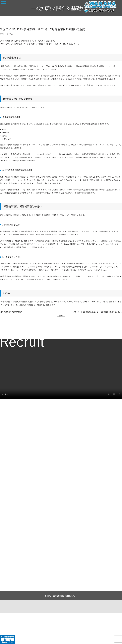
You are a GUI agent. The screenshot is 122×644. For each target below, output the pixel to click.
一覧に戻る (61, 316)
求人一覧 (6, 334)
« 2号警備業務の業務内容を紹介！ (12, 312)
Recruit (22, 343)
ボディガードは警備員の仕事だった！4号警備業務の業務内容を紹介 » (98, 312)
